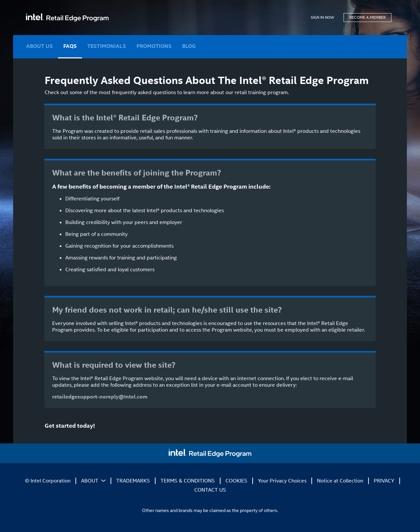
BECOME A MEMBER (367, 17)
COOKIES (236, 481)
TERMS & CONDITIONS (188, 481)
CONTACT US (210, 490)
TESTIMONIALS (107, 46)
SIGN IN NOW (322, 17)
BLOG (189, 46)
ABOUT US (40, 46)
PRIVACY (384, 481)
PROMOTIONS (154, 46)
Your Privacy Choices (282, 481)
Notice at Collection (340, 481)
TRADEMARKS (133, 481)
